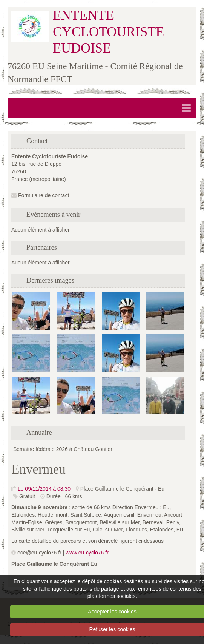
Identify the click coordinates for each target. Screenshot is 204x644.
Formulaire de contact (40, 195)
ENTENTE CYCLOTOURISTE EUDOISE (108, 31)
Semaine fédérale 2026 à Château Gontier (63, 449)
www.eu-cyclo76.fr (87, 553)
